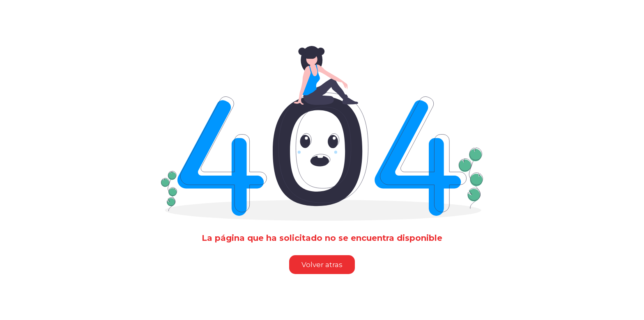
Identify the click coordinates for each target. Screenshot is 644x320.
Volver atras (322, 265)
